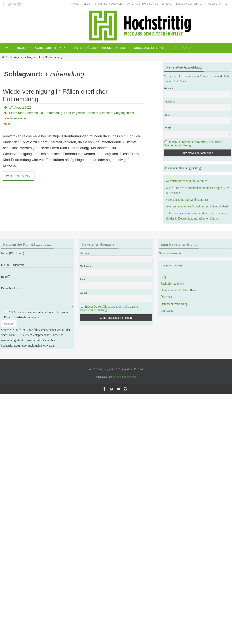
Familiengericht (74, 113)
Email (167, 115)
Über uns (215, 4)
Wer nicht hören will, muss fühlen (187, 181)
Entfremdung (53, 113)
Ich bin (167, 128)
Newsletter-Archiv (170, 253)
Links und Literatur (190, 4)
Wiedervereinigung (16, 118)
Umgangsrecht (124, 113)
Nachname (169, 102)
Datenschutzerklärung (174, 304)
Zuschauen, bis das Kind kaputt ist (187, 200)
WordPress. (131, 377)
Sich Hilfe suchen (20, 335)
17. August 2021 (20, 108)
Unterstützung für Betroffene (149, 4)
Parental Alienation (99, 113)
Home (75, 4)
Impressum (167, 311)
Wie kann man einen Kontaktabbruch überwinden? (197, 206)
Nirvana (117, 377)
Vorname (169, 88)
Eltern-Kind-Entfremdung (26, 113)
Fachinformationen (109, 4)
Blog (87, 4)
